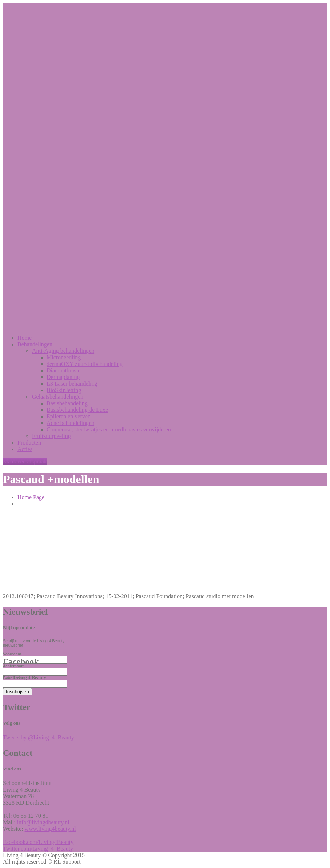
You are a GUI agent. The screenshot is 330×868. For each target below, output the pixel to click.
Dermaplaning (63, 377)
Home (25, 338)
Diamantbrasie (63, 370)
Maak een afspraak (25, 461)
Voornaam (12, 654)
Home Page (31, 497)
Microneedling (64, 357)
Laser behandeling (72, 384)
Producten (29, 443)
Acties (25, 449)
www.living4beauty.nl (50, 829)
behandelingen (63, 351)
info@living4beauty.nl (43, 822)
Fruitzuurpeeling (51, 436)
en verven (69, 416)
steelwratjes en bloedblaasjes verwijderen (109, 429)
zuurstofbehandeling (85, 364)
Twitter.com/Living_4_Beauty (38, 849)
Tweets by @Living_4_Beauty (39, 737)
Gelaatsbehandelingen (58, 397)
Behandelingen (35, 344)
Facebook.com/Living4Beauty (38, 842)
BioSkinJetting (64, 390)
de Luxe (77, 410)
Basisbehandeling (67, 403)
